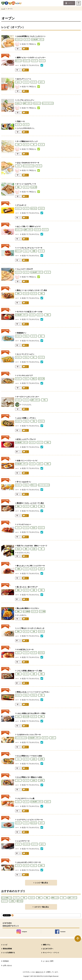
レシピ (5, 945)
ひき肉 (34, 549)
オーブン (27, 39)
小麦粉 (34, 251)
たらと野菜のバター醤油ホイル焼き (30, 777)
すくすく (18, 336)
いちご (26, 251)
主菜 (41, 293)
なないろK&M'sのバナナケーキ (28, 163)
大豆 (18, 145)
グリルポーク (22, 205)
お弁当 (34, 759)
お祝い (41, 865)
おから (18, 82)
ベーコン (26, 528)
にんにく (18, 208)
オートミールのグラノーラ (26, 184)
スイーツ (42, 61)
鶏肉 (18, 611)
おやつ (41, 82)
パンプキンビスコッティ (26, 100)
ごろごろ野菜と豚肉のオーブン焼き (30, 671)
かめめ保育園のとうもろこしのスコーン (31, 36)
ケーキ (18, 125)
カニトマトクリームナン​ (26, 354)
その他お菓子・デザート (38, 39)
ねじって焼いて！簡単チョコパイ (29, 226)
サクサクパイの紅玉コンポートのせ (30, 312)
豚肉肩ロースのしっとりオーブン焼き (30, 503)
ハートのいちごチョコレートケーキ (30, 248)
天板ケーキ (21, 121)
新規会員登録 (7, 949)
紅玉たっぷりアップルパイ (26, 439)
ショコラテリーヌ (23, 841)
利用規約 (6, 961)
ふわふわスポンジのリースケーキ (29, 862)
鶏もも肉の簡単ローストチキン (28, 608)
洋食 (48, 315)
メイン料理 (42, 611)
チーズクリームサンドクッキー (28, 397)
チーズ (26, 82)
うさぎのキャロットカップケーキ (29, 735)
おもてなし (34, 208)
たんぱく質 (34, 187)
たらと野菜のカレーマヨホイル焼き (30, 756)
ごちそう (41, 208)
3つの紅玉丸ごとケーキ (25, 649)
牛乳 (44, 400)
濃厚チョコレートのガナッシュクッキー (31, 57)
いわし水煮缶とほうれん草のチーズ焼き (31, 713)
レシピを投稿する (9, 953)
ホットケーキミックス (48, 103)
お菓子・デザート (28, 103)
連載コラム (47, 945)
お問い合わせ (7, 965)
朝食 (18, 187)
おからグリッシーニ (24, 79)
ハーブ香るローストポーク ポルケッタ (31, 628)
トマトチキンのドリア (25, 375)
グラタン (41, 421)
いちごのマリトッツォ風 (26, 798)
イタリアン (41, 631)
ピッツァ (18, 272)
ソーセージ (26, 293)
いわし (18, 717)
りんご (18, 653)
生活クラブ (41, 972)
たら (18, 759)
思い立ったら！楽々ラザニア (27, 587)
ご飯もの (34, 379)
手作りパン (34, 485)
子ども (26, 336)
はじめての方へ (48, 949)
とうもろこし (19, 39)
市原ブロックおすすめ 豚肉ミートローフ (32, 546)
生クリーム (18, 61)
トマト (18, 528)
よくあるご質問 (48, 961)
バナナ (18, 166)
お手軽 (41, 759)
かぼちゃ (18, 103)
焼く (41, 336)
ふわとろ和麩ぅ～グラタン (26, 418)
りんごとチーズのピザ (25, 269)
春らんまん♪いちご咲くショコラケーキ (31, 566)
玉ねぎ (34, 528)
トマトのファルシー (24, 524)
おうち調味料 (26, 611)
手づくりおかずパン (24, 482)
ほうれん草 (41, 379)
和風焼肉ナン (22, 333)
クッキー (18, 400)
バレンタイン (26, 844)
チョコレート (26, 61)
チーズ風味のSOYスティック (27, 141)
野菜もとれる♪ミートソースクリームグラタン (33, 692)
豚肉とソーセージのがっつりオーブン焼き (32, 290)
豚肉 (18, 293)
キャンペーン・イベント (51, 953)
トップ (3, 9)
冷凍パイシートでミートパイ (27, 461)
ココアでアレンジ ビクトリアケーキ (30, 820)
